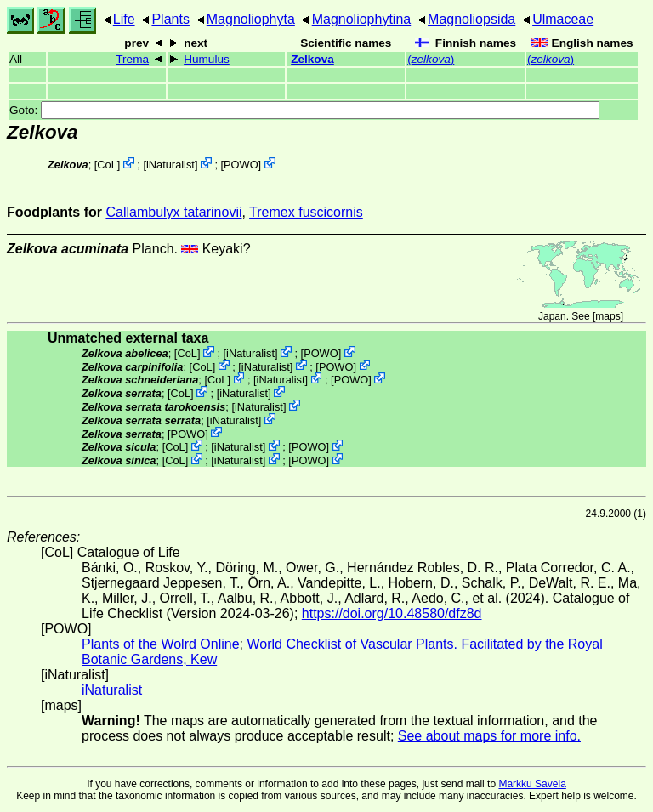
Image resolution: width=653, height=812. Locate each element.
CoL (107, 165)
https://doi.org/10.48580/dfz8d (392, 613)
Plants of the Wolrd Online (161, 644)
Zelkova (312, 59)
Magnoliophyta (251, 19)
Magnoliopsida (471, 19)
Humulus (207, 59)
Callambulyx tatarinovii (173, 212)
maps (608, 316)
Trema (132, 59)
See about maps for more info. (489, 736)
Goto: (304, 110)
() (431, 59)
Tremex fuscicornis (306, 212)
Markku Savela (532, 784)
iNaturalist (170, 165)
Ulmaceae (563, 19)
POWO (241, 165)
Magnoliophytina (362, 19)
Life (124, 19)
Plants (170, 19)
